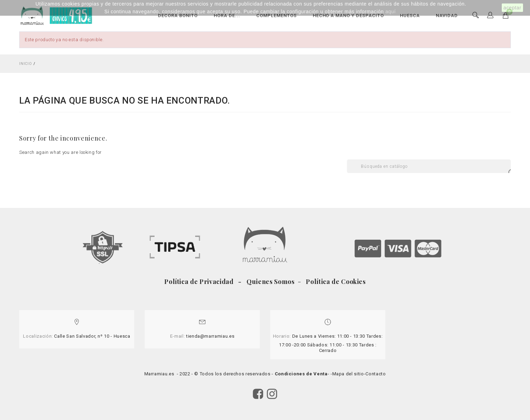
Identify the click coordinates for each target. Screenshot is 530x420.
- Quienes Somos (267, 282)
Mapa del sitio (348, 374)
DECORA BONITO (178, 16)
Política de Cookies (335, 282)
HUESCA (410, 16)
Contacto (376, 374)
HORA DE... (227, 16)
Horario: (282, 336)
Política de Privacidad (200, 282)
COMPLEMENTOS (277, 16)
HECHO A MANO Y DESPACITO (348, 16)
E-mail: (178, 336)
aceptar (512, 8)
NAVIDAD (447, 16)
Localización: (38, 336)
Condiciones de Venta (301, 374)
